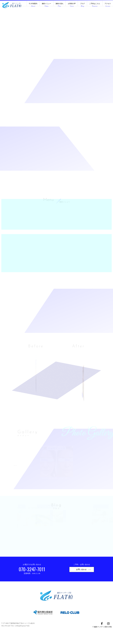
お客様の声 (72, 5)
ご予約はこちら (95, 5)
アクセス (108, 5)
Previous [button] (16, 474)
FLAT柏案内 (33, 5)
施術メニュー (46, 5)
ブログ (82, 5)
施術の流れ (59, 5)
